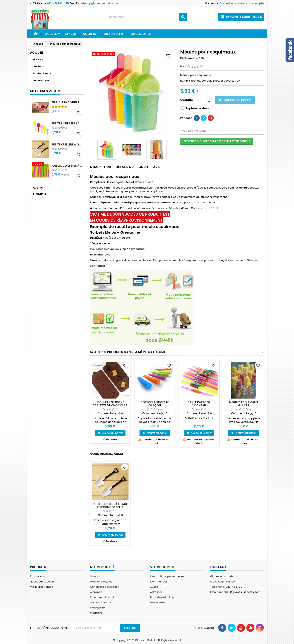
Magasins (96, 613)
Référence (187, 58)
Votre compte (37, 191)
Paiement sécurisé (102, 597)
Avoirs (154, 587)
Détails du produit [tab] (132, 167)
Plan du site (97, 608)
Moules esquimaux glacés (244, 404)
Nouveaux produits (42, 582)
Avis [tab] (157, 167)
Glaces (70, 34)
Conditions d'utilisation (105, 587)
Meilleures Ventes (45, 91)
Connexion (226, 3)
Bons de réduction (162, 597)
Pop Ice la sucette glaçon (155, 404)
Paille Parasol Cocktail (199, 404)
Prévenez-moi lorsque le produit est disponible (217, 141)
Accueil (51, 34)
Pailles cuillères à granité (67, 166)
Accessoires (141, 34)
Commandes (159, 582)
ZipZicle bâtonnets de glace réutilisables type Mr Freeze (67, 102)
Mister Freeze (114, 34)
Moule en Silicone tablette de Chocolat (110, 404)
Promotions (38, 576)
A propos (96, 592)
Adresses (156, 592)
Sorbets (90, 34)
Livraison (96, 576)
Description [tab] (101, 167)
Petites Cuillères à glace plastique (67, 123)
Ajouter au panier (235, 100)
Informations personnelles (167, 576)
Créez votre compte (251, 3)
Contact (218, 567)
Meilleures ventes (41, 587)
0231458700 (55, 3)
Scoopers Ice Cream (110, 504)
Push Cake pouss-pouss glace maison (155, 506)
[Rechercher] (147, 17)
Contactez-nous (101, 602)
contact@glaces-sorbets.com (98, 3)
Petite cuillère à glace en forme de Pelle (67, 144)
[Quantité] (201, 100)
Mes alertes (158, 602)
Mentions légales (101, 582)
